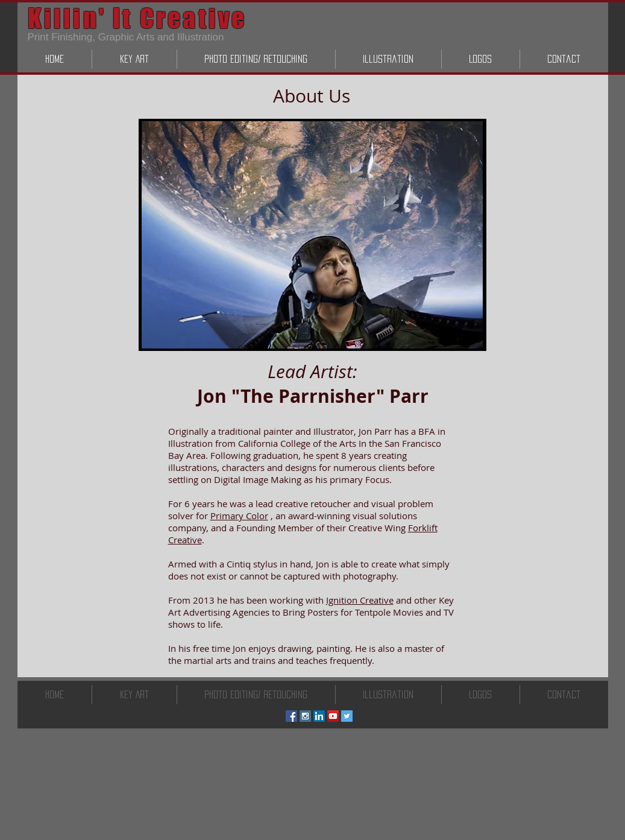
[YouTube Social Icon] (333, 716)
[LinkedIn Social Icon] (319, 716)
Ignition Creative (360, 600)
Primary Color (239, 516)
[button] (134, 59)
